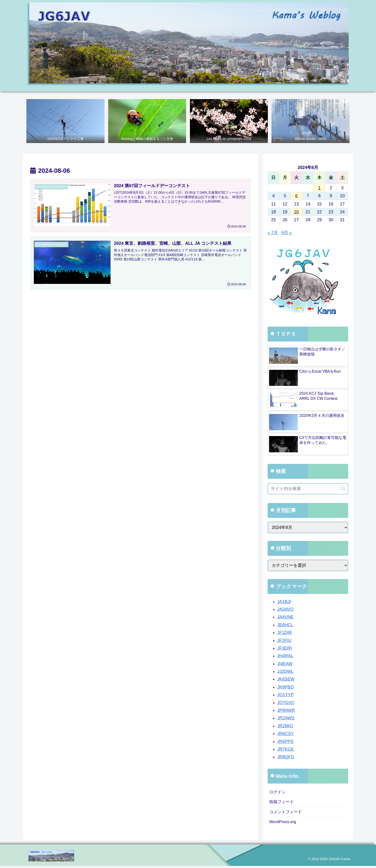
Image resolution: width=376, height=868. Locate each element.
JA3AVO (285, 610)
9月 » (287, 233)
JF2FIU (284, 641)
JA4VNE (285, 617)
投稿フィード (282, 803)
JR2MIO (285, 726)
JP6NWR (286, 711)
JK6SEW (286, 679)
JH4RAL (285, 656)
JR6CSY (285, 734)
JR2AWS (286, 718)
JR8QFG (286, 757)
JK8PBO (285, 687)
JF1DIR (285, 633)
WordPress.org (284, 824)
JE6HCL (285, 625)
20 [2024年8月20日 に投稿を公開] (296, 212)
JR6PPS (285, 742)
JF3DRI (285, 648)
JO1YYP (285, 695)
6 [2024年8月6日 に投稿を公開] (296, 196)
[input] (308, 489)
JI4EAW (285, 664)
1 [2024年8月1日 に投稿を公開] (319, 188)
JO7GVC (286, 703)
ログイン (278, 793)
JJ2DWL (285, 672)
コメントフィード (287, 813)
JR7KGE (286, 749)
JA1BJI (284, 602)
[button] (343, 489)
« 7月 (273, 233)
